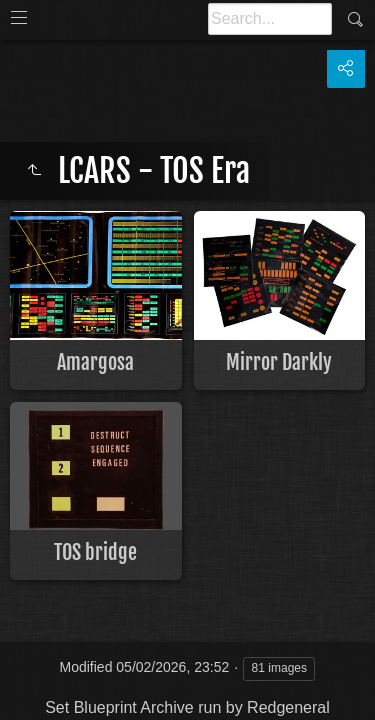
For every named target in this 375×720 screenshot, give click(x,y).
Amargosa (95, 362)
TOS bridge (95, 552)
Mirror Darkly (279, 362)
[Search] (270, 19)
